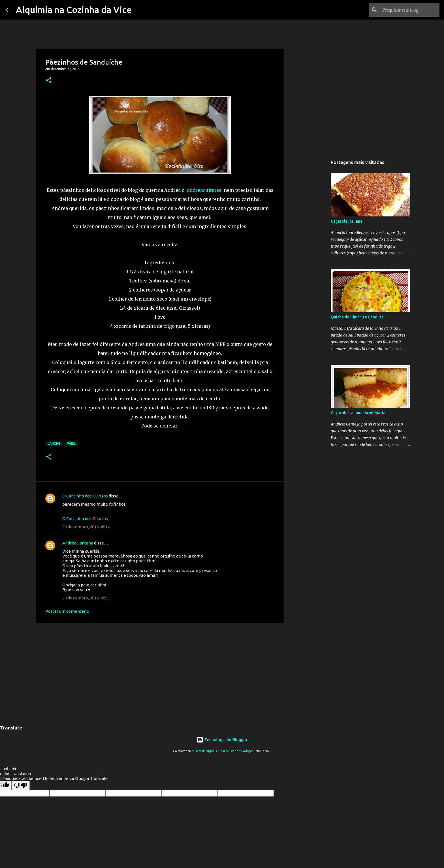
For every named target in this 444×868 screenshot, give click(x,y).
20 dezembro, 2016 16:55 (86, 598)
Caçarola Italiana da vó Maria (358, 413)
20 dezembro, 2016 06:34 (86, 527)
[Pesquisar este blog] (410, 10)
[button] (49, 81)
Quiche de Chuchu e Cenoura (357, 317)
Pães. (71, 443)
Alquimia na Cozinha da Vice (74, 10)
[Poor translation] (21, 785)
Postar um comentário (67, 611)
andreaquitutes (204, 190)
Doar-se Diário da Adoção (236, 751)
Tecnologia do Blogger (222, 740)
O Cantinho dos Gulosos (85, 496)
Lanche (54, 443)
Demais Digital (205, 751)
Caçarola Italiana (347, 221)
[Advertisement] (160, 671)
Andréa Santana (78, 543)
